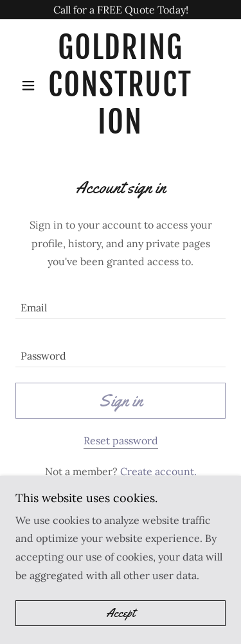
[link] (121, 85)
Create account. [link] (158, 471)
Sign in (121, 401)
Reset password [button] (121, 440)
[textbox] (121, 303)
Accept (121, 613)
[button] (31, 85)
